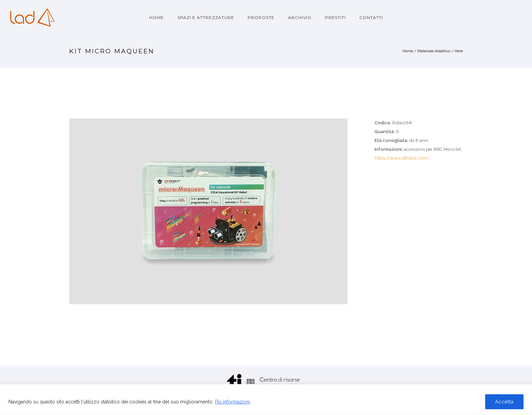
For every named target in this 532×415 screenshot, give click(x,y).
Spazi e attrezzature (206, 17)
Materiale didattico (434, 51)
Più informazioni (233, 402)
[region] (266, 400)
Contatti (371, 17)
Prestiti (335, 17)
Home (157, 17)
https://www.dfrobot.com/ (402, 158)
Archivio (300, 17)
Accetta (504, 402)
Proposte (261, 17)
